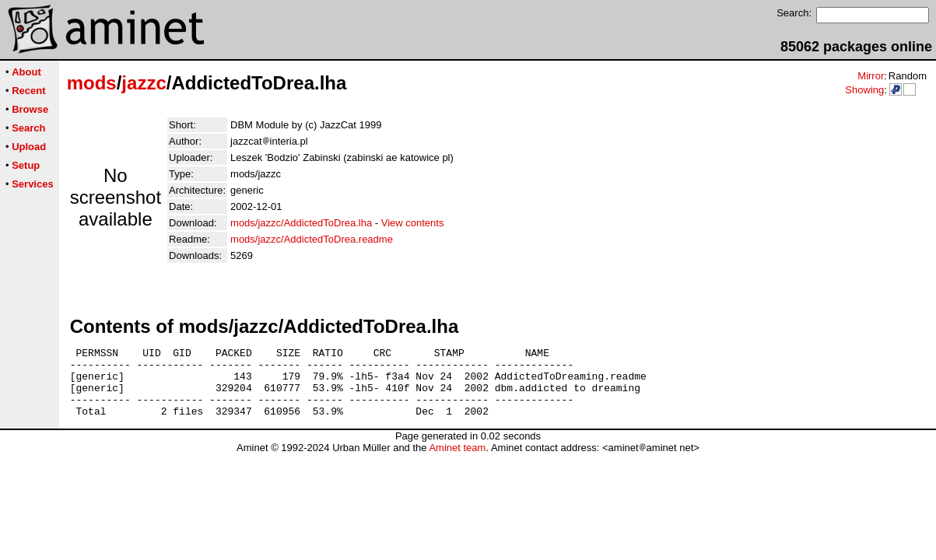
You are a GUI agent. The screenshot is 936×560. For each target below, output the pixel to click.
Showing (864, 90)
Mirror (871, 76)
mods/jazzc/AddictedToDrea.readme (312, 239)
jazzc (144, 83)
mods (92, 83)
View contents (413, 223)
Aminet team (457, 462)
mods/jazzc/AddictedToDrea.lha (301, 223)
